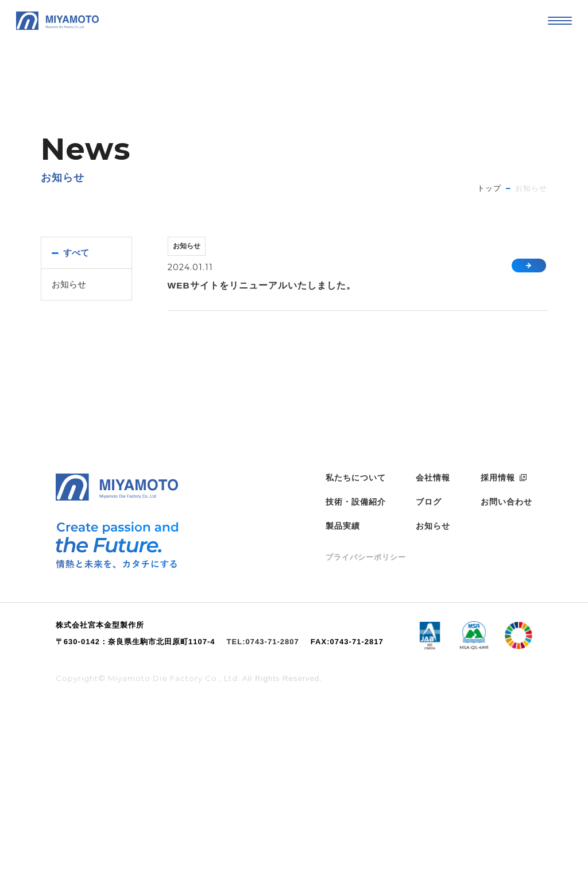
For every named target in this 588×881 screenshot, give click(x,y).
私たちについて (356, 654)
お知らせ (70, 285)
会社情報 (433, 654)
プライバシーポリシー (366, 734)
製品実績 (343, 702)
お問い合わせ (506, 678)
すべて (77, 253)
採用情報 (498, 654)
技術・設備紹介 (356, 678)
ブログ (429, 678)
